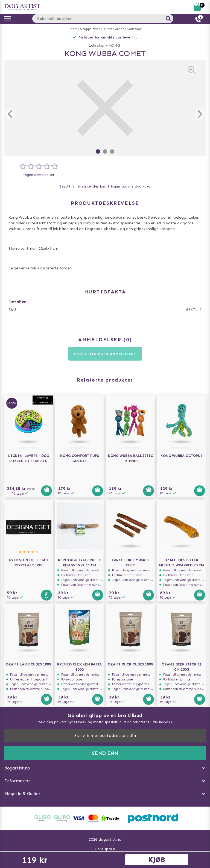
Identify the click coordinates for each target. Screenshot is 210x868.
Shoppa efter (90, 29)
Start (73, 29)
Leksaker (135, 29)
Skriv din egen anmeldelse (105, 354)
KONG (115, 45)
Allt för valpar (113, 29)
